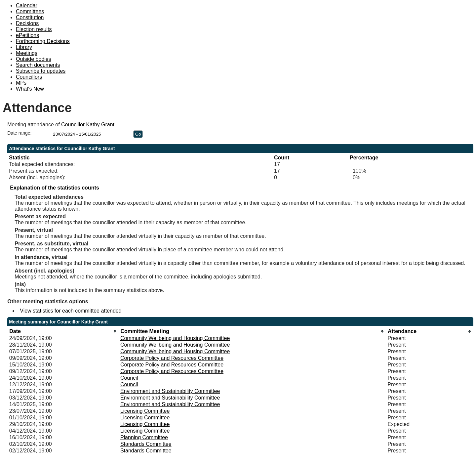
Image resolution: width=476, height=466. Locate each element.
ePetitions (27, 35)
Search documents (38, 65)
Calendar (27, 5)
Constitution (30, 17)
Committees (30, 11)
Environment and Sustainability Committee (170, 391)
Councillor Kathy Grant (88, 125)
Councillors (29, 77)
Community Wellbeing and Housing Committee (175, 338)
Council (129, 378)
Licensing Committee (145, 411)
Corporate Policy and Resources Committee (172, 358)
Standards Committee (146, 444)
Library (24, 47)
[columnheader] (63, 331)
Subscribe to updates (41, 71)
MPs (21, 83)
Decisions (27, 23)
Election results (34, 29)
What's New (30, 89)
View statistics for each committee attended (71, 311)
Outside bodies (34, 59)
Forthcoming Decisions (43, 41)
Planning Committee (144, 437)
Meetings (27, 53)
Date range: (19, 133)
